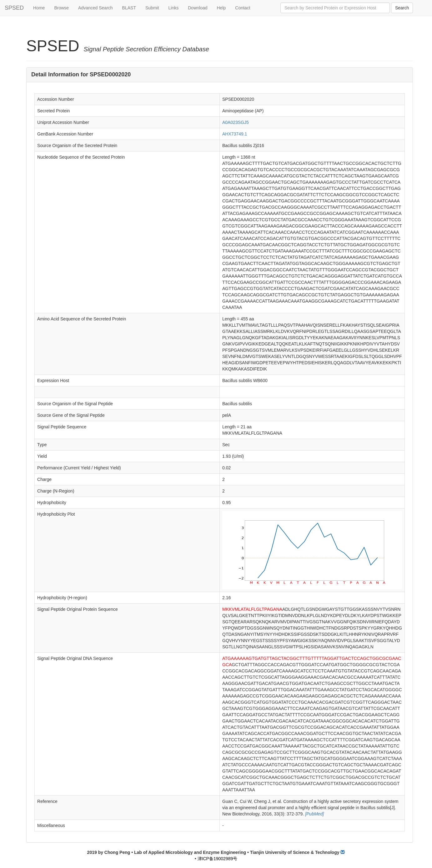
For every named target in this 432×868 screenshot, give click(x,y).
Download (198, 8)
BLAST (129, 8)
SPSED (14, 8)
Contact (243, 8)
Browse (61, 8)
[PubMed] (314, 814)
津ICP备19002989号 (218, 859)
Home (39, 8)
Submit (152, 8)
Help (221, 8)
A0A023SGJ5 (236, 122)
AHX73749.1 (235, 134)
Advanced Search (95, 8)
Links (174, 8)
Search (402, 8)
